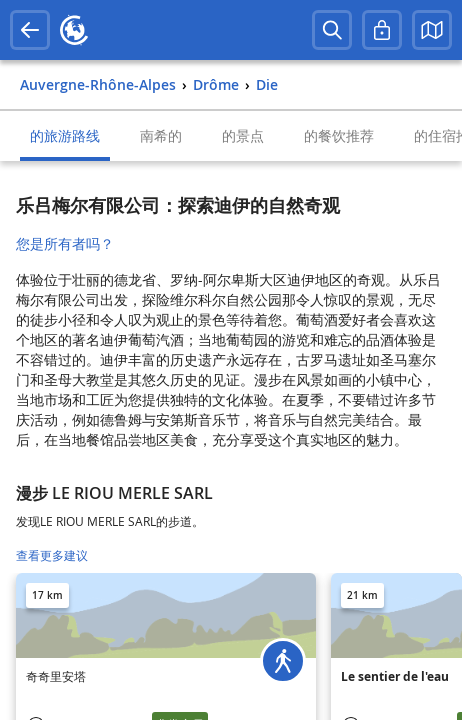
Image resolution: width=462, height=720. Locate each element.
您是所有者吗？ (65, 243)
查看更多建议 (52, 555)
